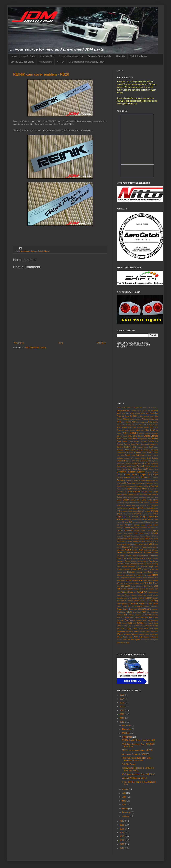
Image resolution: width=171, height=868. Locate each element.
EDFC (151, 469)
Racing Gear (122, 572)
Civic (149, 452)
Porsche (120, 564)
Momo (127, 544)
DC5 (144, 464)
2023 (122, 703)
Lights (141, 533)
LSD (128, 536)
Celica (140, 450)
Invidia (134, 519)
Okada (134, 556)
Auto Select (122, 427)
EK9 (156, 469)
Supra (119, 609)
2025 (122, 695)
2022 (122, 707)
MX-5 (131, 547)
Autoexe (140, 427)
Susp (136, 609)
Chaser (130, 452)
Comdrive (148, 455)
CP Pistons (135, 458)
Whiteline (127, 634)
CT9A (142, 461)
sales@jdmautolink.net (127, 104)
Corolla (127, 458)
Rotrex (150, 580)
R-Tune (134, 569)
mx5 (135, 547)
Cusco (148, 461)
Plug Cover (153, 561)
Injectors (138, 514)
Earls (130, 469)
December (127, 725)
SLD (150, 592)
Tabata (129, 612)
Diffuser (128, 466)
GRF (139, 500)
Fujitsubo (131, 489)
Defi (149, 464)
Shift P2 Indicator (139, 56)
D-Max (129, 464)
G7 (125, 492)
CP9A (143, 458)
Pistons (139, 561)
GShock (135, 503)
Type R (151, 623)
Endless (141, 472)
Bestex (132, 430)
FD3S (131, 480)
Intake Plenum (132, 517)
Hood (151, 508)
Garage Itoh (147, 492)
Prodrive (144, 566)
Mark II (149, 536)
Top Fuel (120, 620)
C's (157, 441)
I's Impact (124, 511)
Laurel (143, 530)
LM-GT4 (155, 533)
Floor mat (131, 483)
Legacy (155, 530)
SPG (129, 598)
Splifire (135, 598)
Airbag (141, 416)
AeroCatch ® (45, 62)
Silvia (130, 592)
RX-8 (152, 583)
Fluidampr (139, 483)
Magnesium (135, 536)
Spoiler (149, 598)
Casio (156, 447)
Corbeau (120, 458)
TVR (146, 623)
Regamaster (125, 578)
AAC (145, 408)
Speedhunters (122, 598)
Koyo (137, 528)
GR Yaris (154, 497)
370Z (129, 408)
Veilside (149, 626)
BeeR (127, 430)
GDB (141, 494)
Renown (151, 578)
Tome (131, 618)
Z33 (125, 640)
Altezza (145, 419)
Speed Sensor (153, 595)
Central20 (154, 450)
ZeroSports (154, 640)
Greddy (126, 500)
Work (136, 637)
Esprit (156, 475)
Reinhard (139, 578)
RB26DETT (130, 575)
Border (119, 436)
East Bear (138, 469)
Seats (124, 589)
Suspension (145, 609)
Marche (143, 536)
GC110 (136, 494)
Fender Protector (147, 480)
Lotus (119, 536)
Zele (128, 640)
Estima (127, 478)
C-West (151, 441)
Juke (127, 522)
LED (149, 530)
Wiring (126, 637)
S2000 (128, 586)
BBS (152, 427)
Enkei (150, 475)
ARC (150, 422)
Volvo (141, 629)
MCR (130, 539)
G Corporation (153, 489)
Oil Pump (120, 555)
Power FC (142, 564)
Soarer (127, 595)
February (126, 812)
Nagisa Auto (147, 547)
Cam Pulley (136, 444)
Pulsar (119, 569)
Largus (137, 530)
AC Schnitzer (153, 408)
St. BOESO (129, 601)
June (125, 797)
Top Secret (129, 620)
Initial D (131, 514)
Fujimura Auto (122, 489)
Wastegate (121, 631)
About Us (120, 56)
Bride (135, 439)
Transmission (153, 620)
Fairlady (121, 480)
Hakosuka (121, 505)
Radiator (131, 572)
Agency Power (140, 413)
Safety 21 (134, 586)
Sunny (119, 606)
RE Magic (147, 575)
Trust (129, 623)
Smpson (155, 592)
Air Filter (134, 416)
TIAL (123, 618)
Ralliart (150, 572)
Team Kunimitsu (152, 612)
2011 (122, 844)
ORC (147, 555)
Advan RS (146, 411)
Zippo (127, 642)
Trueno (124, 623)
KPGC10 (143, 528)
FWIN (137, 489)
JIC (123, 522)
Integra (143, 517)
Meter (147, 539)
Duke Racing (122, 469)
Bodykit (134, 433)
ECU (145, 469)
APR (138, 422)
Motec (141, 544)
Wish (131, 637)
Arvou (119, 425)
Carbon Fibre (130, 447)
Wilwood (135, 634)
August (126, 789)
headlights (133, 508)
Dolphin (148, 466)
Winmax (120, 637)
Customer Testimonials (99, 56)
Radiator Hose (141, 572)
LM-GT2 (147, 533)
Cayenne (120, 450)
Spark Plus (142, 595)
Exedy (133, 478)
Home (14, 56)
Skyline (47, 251)
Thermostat (147, 615)
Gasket (125, 494)
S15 (123, 586)
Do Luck (140, 466)
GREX (133, 500)
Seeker (136, 589)
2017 (122, 821)
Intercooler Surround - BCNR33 (135, 754)
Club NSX (120, 455)
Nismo (128, 550)
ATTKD (146, 425)
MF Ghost (154, 539)
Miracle (139, 542)
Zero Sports (136, 640)
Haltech (128, 505)
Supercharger (137, 606)
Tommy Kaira (146, 618)
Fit (125, 483)
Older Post (101, 343)
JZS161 (141, 522)
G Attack (144, 489)
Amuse (155, 419)
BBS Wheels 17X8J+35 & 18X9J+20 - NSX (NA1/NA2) (138, 769)
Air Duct (126, 416)
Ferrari (156, 480)
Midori (124, 542)
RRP (122, 583)
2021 (122, 710)
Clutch (127, 455)
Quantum (126, 569)
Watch (137, 631)
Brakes (147, 436)
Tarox (139, 612)
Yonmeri (120, 640)
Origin (152, 555)
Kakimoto (128, 525)
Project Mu (153, 566)
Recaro (155, 575)
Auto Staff (132, 427)
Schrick (151, 586)
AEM (124, 413)
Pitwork (145, 561)
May (124, 801)
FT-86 (122, 486)
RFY (156, 578)
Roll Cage (143, 580)
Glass (136, 497)
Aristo (156, 422)
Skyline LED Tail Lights (22, 62)
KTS (152, 528)
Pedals (128, 561)
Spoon (155, 598)
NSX (141, 550)
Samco (141, 586)
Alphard (126, 419)
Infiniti (125, 514)
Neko (119, 550)
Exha (138, 478)
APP (134, 422)
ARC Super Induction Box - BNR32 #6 (138, 774)
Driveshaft (154, 466)
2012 (122, 840)
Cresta (129, 461)
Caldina (120, 444)
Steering (154, 601)
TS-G (134, 623)
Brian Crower (122, 439)
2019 (122, 718)
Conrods (155, 455)
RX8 (156, 583)
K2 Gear (120, 525)
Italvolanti (141, 519)
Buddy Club (127, 441)
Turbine (140, 623)
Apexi (129, 422)
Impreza (154, 511)
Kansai (136, 525)
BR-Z (135, 436)
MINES (129, 541)
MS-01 (119, 547)
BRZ (149, 439)
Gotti (148, 497)
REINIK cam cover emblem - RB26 (41, 74)
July (124, 793)
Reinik (41, 251)
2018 (122, 722)
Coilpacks (140, 455)
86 (141, 408)
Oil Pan (155, 553)
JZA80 (135, 522)
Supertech (154, 606)
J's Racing (149, 519)
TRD (119, 623)
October (126, 733)
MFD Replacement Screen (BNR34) (87, 62)
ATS (136, 425)
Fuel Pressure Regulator (133, 486)
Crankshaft (121, 461)
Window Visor (144, 634)
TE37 (144, 612)
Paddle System (152, 558)
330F (123, 408)
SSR (123, 601)
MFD (119, 541)
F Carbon (154, 478)
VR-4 (146, 629)
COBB (133, 455)
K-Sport (147, 522)
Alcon (152, 416)
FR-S (151, 483)
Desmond (154, 464)
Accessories (25, 251)
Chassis (138, 452)
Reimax (34, 251)
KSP (148, 528)
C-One (144, 441)
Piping (133, 561)
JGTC (119, 522)
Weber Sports (145, 631)
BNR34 (126, 433)
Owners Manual (139, 558)
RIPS (123, 580)
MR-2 (146, 544)
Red (118, 578)
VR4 (151, 629)
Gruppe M (128, 503)
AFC (128, 413)
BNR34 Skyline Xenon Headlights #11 (138, 740)
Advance (154, 411)
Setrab (151, 589)
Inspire (144, 514)
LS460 (124, 536)
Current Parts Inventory (71, 56)
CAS (151, 447)
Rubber (136, 583)
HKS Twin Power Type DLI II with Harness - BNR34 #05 (136, 759)
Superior (147, 606)
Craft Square (152, 458)
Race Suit (154, 569)
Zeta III (119, 642)
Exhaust (145, 477)
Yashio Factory (144, 637)
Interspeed (128, 519)
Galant (129, 492)
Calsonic (127, 444)
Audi (151, 425)
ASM (123, 425)
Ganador (137, 492)
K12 (156, 522)
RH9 (119, 580)
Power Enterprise (131, 564)
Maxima (155, 536)
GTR (156, 503)
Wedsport (154, 631)
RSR (131, 583)
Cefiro (133, 450)
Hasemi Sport (145, 505)
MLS (156, 542)
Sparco (134, 595)
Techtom (120, 615)
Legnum (120, 533)
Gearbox (155, 494)
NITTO (60, 62)
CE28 (127, 450)
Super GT (127, 606)
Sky (135, 592)
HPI (118, 511)
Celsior (147, 450)
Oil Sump (128, 556)
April (124, 805)
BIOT (143, 430)
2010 (122, 848)
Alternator (138, 419)
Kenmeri (127, 528)
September (127, 737)
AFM (132, 413)
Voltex (135, 629)
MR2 (156, 544)
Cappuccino (154, 444)
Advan (139, 411)
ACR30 (133, 411)
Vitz (118, 629)
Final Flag (120, 483)
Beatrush (120, 430)
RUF (141, 583)
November (127, 729)
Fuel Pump (146, 486)
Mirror (144, 541)
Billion (138, 430)
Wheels (120, 634)
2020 (122, 714)
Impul (119, 514)
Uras (156, 623)
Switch (123, 612)
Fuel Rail (154, 486)
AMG (150, 419)
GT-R (152, 503)
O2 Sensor (147, 550)
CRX (133, 461)
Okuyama (141, 555)
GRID (144, 500)
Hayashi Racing (122, 508)
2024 (122, 699)
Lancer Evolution (125, 530)
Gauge (131, 494)
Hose (156, 508)
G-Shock (120, 492)
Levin (125, 533)
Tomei (137, 618)
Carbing (120, 447)
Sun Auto (149, 604)
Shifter (124, 592)
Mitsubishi (151, 542)
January (126, 816)
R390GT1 (146, 569)
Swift (119, 612)
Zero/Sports (145, 640)
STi (129, 604)
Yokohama (154, 637)
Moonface (134, 544)
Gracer (119, 500)
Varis (137, 626)
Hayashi (155, 505)
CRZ (138, 461)
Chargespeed (122, 452)
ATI (133, 425)
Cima (144, 452)
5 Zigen (135, 408)
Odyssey (155, 550)
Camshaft (145, 444)
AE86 (119, 413)
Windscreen (154, 634)
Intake (150, 514)
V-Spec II (131, 626)
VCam (142, 626)
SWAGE (155, 609)
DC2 (140, 464)
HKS (141, 508)
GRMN (155, 500)
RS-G (126, 583)
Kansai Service (146, 525)
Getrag (119, 497)
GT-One (147, 503)
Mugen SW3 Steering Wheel (134, 778)
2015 (122, 829)
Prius (138, 567)
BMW (152, 430)
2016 (122, 825)
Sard (146, 586)
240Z (119, 408)
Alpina (132, 419)
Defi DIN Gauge (129, 764)
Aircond (147, 416)
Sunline (155, 604)
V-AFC (125, 626)
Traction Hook (141, 620)
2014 (122, 833)
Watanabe (130, 631)
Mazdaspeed (122, 539)
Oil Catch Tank (136, 553)
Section (130, 589)
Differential (121, 466)
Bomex (142, 433)
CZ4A (124, 464)
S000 (119, 586)
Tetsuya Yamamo (135, 615)
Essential (120, 478)
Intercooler (153, 517)
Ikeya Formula (144, 511)
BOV (130, 436)
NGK (123, 550)
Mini (134, 541)
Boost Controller (152, 433)
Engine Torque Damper (135, 475)
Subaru (142, 604)
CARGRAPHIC (143, 447)
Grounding (120, 503)
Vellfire (155, 626)
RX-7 (146, 583)
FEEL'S (137, 480)
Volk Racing (126, 629)
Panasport (120, 561)
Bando (146, 427)
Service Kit (144, 589)
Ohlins (120, 553)
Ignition (135, 511)
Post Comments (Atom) (35, 348)
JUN (131, 522)
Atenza (128, 425)
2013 (122, 836)
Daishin (135, 464)
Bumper (137, 441)
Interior (120, 519)
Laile (156, 528)
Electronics (122, 472)
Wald (156, 629)
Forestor (146, 483)
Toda (127, 618)
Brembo (154, 436)
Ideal (130, 511)
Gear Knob (147, 494)
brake (140, 436)
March (125, 809)
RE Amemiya (139, 575)
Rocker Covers (132, 580)
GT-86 (141, 503)
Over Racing (127, 558)
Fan (127, 480)
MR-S (151, 544)
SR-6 (119, 601)
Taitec (134, 612)
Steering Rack (122, 604)
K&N (153, 522)
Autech (155, 425)
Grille (150, 500)
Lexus (131, 533)
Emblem (132, 472)
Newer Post (19, 343)
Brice (130, 439)
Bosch (125, 436)
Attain (140, 425)
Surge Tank (128, 609)
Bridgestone (143, 439)
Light (136, 533)
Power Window (128, 566)
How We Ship (47, 56)
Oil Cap (126, 553)
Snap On (120, 595)
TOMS (155, 618)
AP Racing (121, 422)
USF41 (119, 626)
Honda (146, 508)
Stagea (137, 601)
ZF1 (124, 642)
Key (132, 528)
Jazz (156, 519)
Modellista (120, 544)
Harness (135, 505)
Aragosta (143, 422)
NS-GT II (135, 550)
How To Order (28, 56)
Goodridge (142, 497)
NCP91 (155, 547)
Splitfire (141, 598)
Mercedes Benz (138, 539)
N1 (140, 547)
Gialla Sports (128, 497)
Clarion (155, 452)
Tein (126, 615)
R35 (139, 569)
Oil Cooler (147, 553)
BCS (156, 427)
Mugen (125, 547)
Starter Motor (145, 601)
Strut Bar (134, 604)
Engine (149, 472)
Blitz (147, 430)
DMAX (134, 466)
